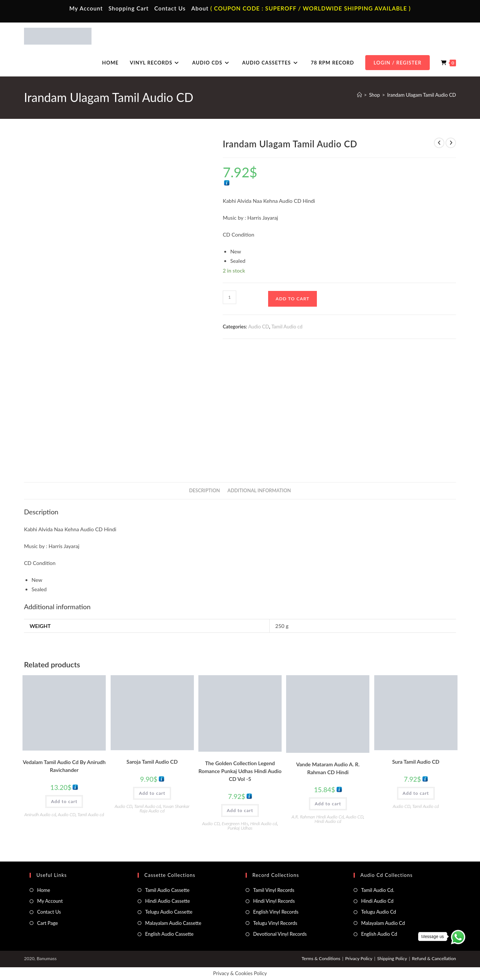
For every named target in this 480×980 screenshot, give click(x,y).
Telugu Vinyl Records (275, 923)
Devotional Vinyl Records (280, 934)
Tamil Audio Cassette (167, 890)
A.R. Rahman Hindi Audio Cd (317, 817)
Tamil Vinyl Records (274, 890)
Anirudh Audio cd (40, 814)
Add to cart (292, 299)
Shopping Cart (128, 8)
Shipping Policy (392, 958)
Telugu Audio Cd (379, 912)
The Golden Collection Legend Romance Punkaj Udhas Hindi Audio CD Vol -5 (240, 771)
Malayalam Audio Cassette (173, 923)
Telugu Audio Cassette (169, 912)
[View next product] (451, 143)
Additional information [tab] (259, 491)
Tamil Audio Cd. (378, 890)
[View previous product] (439, 143)
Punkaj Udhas (240, 828)
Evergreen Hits (235, 823)
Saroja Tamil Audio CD (152, 762)
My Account (86, 8)
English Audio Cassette (169, 934)
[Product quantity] (229, 297)
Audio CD (259, 327)
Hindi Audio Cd (377, 901)
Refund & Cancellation (434, 958)
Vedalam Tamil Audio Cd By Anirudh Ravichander (64, 766)
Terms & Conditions (321, 958)
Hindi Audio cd (263, 823)
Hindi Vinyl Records (274, 901)
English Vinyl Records (276, 912)
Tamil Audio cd (287, 327)
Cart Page (47, 923)
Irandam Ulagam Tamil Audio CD (422, 95)
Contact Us (170, 8)
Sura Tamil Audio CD (416, 762)
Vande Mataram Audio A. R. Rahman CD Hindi (328, 768)
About (200, 8)
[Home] (359, 95)
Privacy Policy (358, 958)
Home (44, 890)
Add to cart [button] (64, 801)
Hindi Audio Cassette (167, 901)
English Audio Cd (379, 934)
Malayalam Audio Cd (383, 923)
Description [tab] (204, 491)
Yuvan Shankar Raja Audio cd (164, 808)
